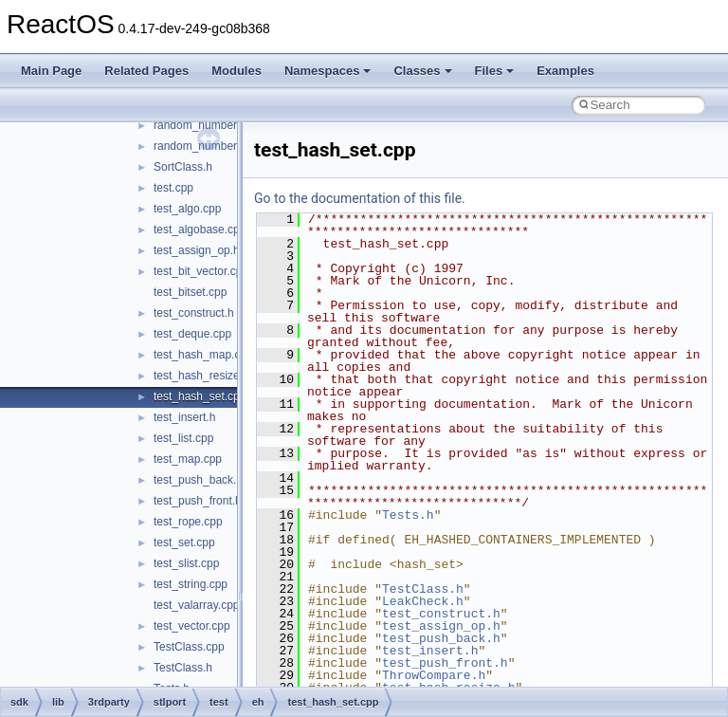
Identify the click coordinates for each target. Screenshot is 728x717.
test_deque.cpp (192, 334)
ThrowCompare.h (434, 675)
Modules (237, 71)
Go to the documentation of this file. (360, 198)
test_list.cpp (183, 438)
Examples (565, 71)
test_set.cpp (184, 542)
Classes (422, 71)
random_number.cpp (206, 125)
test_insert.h (184, 417)
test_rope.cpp (188, 522)
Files (495, 71)
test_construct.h (194, 313)
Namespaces (328, 71)
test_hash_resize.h (201, 376)
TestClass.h (183, 668)
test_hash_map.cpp (203, 355)
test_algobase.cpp (200, 230)
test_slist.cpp (186, 563)
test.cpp (173, 188)
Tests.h (408, 515)
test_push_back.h (198, 480)
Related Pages (146, 71)
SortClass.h (183, 167)
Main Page (51, 71)
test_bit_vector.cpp (201, 271)
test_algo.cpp (187, 209)
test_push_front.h (198, 501)
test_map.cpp (188, 459)
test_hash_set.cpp (200, 396)
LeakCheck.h (423, 601)
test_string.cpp (191, 584)
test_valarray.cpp (197, 605)
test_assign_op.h (197, 250)
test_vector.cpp (192, 626)
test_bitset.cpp (190, 292)
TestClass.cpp (189, 647)
